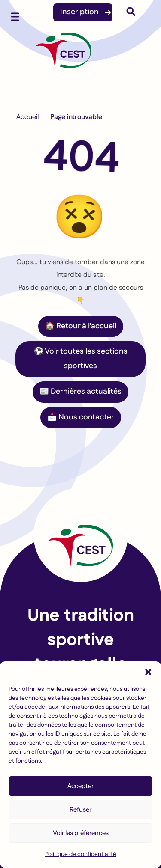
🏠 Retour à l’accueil (81, 326)
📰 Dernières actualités (80, 392)
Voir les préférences (81, 833)
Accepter (80, 786)
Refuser (80, 810)
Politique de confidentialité (81, 854)
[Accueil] (64, 55)
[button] (148, 672)
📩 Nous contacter (81, 417)
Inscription (79, 12)
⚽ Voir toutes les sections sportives (81, 359)
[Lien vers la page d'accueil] (81, 535)
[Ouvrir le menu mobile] (15, 15)
